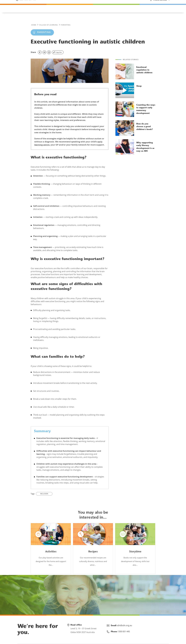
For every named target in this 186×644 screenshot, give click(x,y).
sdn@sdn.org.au (124, 625)
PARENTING (66, 25)
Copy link (59, 52)
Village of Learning (49, 25)
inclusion (44, 494)
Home (34, 25)
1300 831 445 (29, 4)
